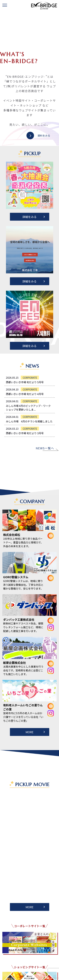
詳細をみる (30, 217)
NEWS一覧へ (45, 448)
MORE (29, 732)
